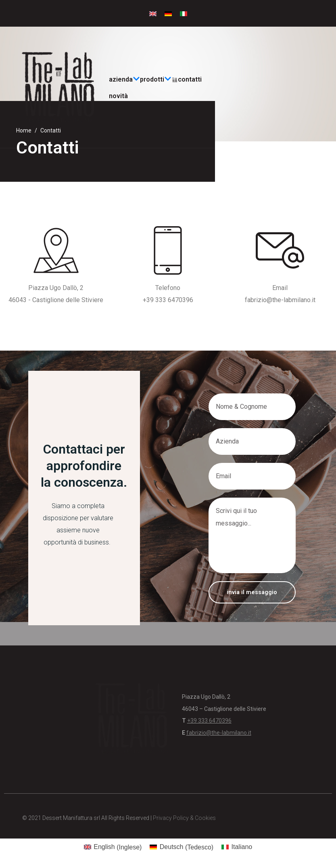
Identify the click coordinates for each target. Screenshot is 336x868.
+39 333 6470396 (168, 300)
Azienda (124, 80)
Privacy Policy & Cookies (184, 818)
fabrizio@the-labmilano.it (280, 300)
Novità (118, 96)
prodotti (156, 80)
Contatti (190, 79)
